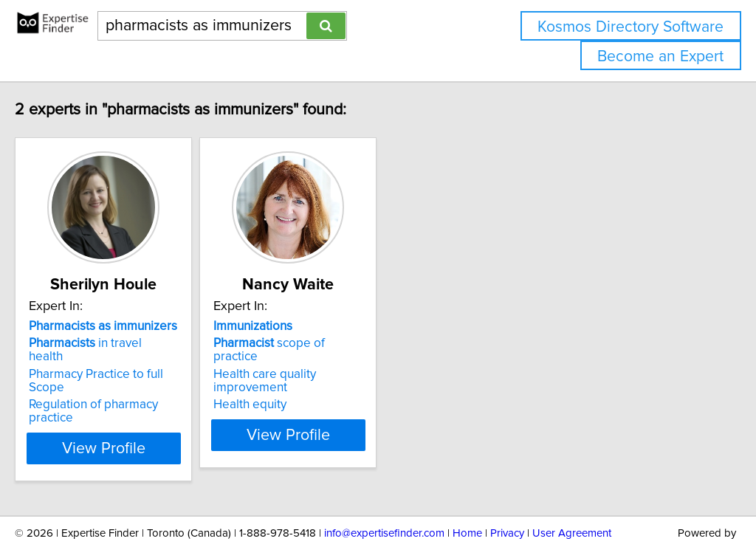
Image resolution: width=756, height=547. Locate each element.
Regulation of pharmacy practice (148, 378)
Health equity (318, 378)
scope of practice (361, 343)
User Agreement (572, 493)
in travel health (135, 343)
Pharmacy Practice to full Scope (146, 361)
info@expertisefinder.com (384, 493)
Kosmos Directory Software (630, 27)
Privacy (507, 493)
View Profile (153, 408)
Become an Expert (660, 56)
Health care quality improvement (371, 361)
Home (467, 493)
